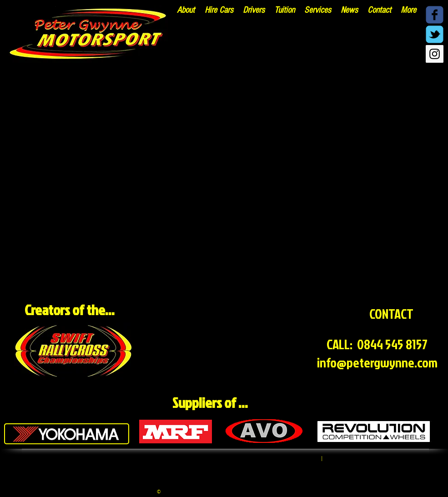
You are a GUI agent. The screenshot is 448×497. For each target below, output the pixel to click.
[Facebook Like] (407, 56)
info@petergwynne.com (377, 362)
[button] (318, 10)
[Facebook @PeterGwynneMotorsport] (435, 15)
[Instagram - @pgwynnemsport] (435, 54)
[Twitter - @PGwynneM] (435, 34)
